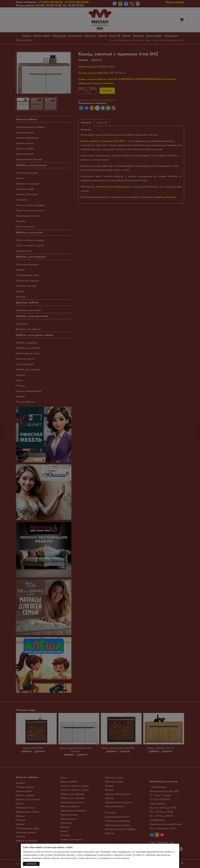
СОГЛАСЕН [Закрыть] (31, 864)
